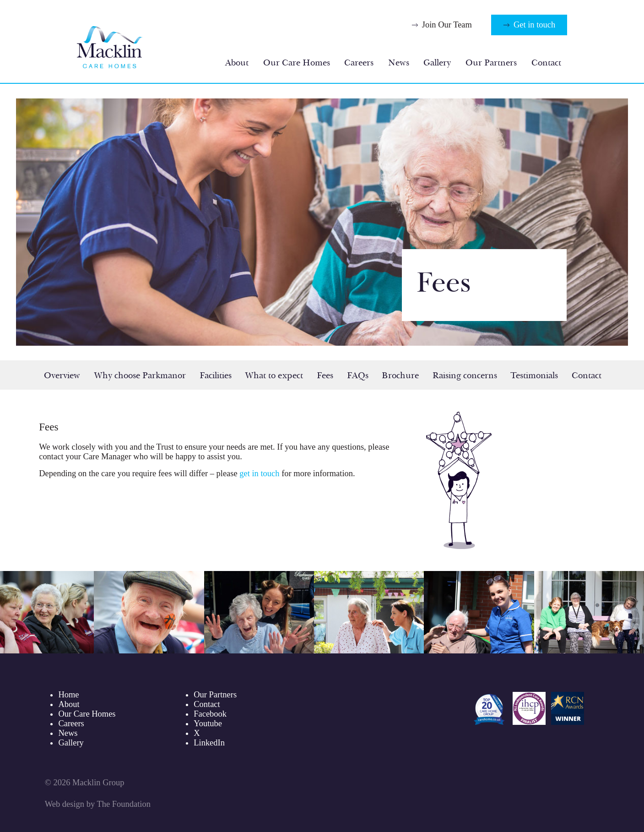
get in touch (259, 473)
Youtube (208, 723)
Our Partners (491, 63)
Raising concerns (465, 375)
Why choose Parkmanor (140, 375)
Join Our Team (447, 25)
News (399, 63)
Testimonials (534, 375)
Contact (546, 63)
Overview (62, 375)
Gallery (437, 63)
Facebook (210, 714)
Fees (325, 375)
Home (68, 695)
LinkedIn (209, 743)
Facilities (216, 375)
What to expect (274, 375)
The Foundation (123, 804)
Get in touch (534, 25)
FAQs (358, 375)
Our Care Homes (297, 63)
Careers (359, 63)
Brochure (400, 375)
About (237, 63)
